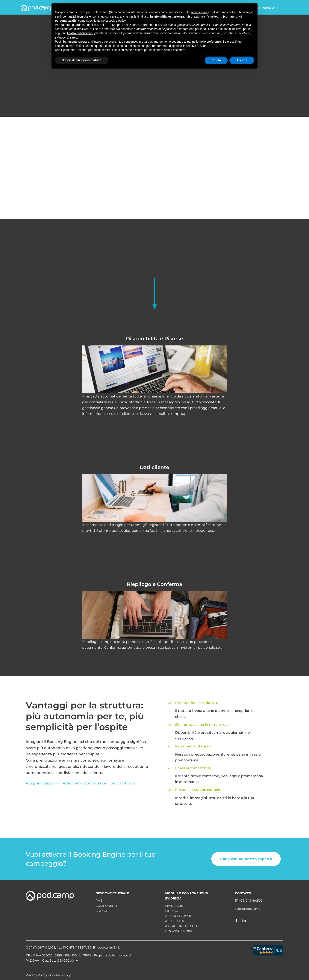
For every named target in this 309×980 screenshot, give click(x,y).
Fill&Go (172, 911)
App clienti (175, 921)
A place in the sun (181, 926)
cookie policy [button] (117, 21)
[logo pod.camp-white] (37, 7)
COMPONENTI (106, 906)
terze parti (116, 25)
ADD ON (102, 911)
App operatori (178, 916)
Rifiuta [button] (216, 60)
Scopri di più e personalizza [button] (82, 60)
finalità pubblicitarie (80, 33)
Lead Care (174, 906)
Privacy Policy (36, 975)
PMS (99, 901)
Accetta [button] (242, 60)
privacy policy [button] (200, 12)
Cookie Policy (60, 975)
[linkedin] (244, 921)
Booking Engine (179, 931)
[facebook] (237, 921)
